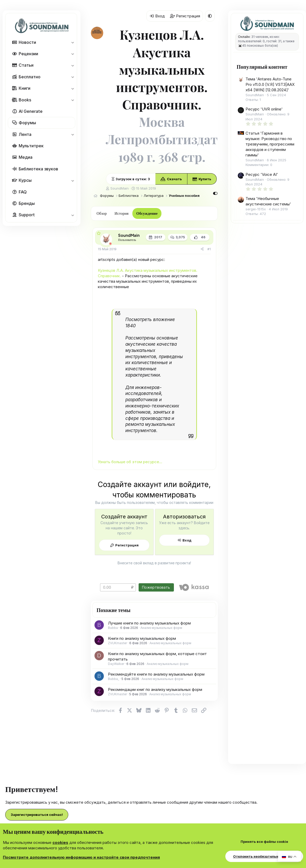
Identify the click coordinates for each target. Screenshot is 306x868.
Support (27, 215)
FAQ (23, 192)
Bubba (113, 628)
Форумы (27, 123)
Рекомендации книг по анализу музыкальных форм (155, 689)
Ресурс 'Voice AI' (262, 174)
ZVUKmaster (117, 643)
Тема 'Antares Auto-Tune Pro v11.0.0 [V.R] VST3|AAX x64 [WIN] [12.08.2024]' (270, 84)
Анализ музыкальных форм (161, 628)
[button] (73, 42)
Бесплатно (30, 77)
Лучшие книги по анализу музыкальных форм (149, 623)
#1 (209, 249)
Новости (27, 42)
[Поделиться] (202, 249)
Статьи (26, 65)
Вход (187, 540)
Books (25, 100)
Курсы (25, 180)
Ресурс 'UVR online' (264, 109)
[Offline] (110, 244)
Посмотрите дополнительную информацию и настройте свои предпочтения (81, 857)
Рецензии (28, 54)
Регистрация (127, 545)
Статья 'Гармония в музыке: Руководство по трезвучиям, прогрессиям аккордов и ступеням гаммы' (270, 144)
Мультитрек (31, 146)
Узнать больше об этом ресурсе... (130, 462)
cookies (60, 842)
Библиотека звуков (38, 169)
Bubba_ (114, 679)
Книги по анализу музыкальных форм (142, 638)
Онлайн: (244, 37)
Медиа (26, 157)
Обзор (102, 213)
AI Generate (31, 111)
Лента (25, 134)
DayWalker (116, 664)
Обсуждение (147, 213)
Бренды (27, 203)
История (121, 213)
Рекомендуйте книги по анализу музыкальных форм (156, 674)
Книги (25, 88)
